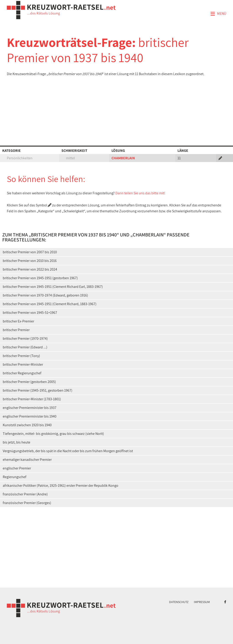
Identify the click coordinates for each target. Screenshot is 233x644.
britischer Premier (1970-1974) (25, 338)
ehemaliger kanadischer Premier (27, 460)
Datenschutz (179, 602)
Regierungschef (15, 477)
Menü (218, 14)
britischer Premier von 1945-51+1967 (30, 313)
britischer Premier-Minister (23, 364)
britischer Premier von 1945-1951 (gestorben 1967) (40, 278)
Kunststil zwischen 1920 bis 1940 (27, 425)
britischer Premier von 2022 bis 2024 (30, 269)
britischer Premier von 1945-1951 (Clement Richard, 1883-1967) (50, 304)
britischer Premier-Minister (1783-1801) (32, 399)
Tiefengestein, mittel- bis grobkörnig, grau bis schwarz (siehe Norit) (53, 434)
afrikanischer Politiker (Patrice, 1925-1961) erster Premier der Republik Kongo (61, 486)
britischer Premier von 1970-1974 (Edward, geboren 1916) (45, 295)
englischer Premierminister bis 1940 (30, 416)
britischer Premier (16, 330)
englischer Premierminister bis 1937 (30, 408)
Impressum (202, 602)
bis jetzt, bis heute (16, 442)
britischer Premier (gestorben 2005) (29, 382)
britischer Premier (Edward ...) (25, 347)
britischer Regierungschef (22, 373)
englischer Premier (17, 468)
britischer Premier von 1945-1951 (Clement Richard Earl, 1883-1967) (53, 287)
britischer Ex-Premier (18, 321)
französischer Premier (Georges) (27, 503)
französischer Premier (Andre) (25, 494)
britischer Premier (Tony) (21, 356)
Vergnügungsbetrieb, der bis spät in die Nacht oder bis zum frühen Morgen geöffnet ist (68, 451)
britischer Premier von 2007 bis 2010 (30, 252)
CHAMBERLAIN (123, 158)
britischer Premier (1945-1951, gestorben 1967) (38, 390)
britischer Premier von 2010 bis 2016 (30, 261)
